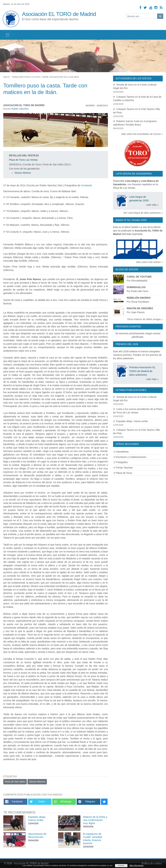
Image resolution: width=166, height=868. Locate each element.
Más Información (137, 865)
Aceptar (121, 865)
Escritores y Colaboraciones (130, 457)
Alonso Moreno (23, 173)
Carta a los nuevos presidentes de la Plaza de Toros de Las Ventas (138, 413)
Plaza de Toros (123, 473)
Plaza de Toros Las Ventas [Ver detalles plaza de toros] (23, 160)
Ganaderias (121, 452)
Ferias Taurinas (123, 468)
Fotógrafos (121, 462)
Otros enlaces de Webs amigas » (145, 319)
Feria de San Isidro (15, 782)
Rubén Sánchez (20, 109)
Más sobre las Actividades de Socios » (142, 134)
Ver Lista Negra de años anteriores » (143, 213)
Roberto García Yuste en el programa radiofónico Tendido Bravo (138, 125)
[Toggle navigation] (8, 35)
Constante (86, 185)
